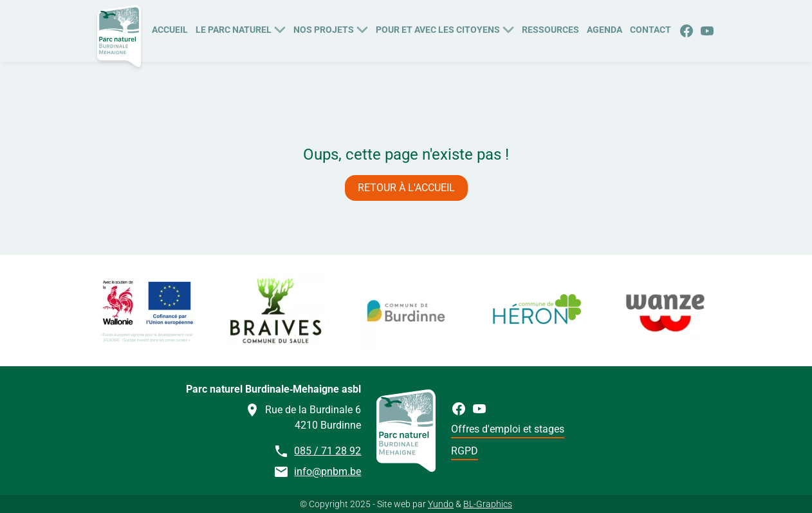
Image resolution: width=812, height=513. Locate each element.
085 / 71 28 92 (328, 451)
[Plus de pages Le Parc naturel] (280, 28)
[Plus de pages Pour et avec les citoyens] (508, 28)
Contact (651, 30)
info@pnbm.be (328, 471)
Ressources (550, 30)
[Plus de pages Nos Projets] (362, 28)
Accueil (170, 30)
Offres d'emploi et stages (508, 429)
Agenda (604, 30)
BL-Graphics (488, 504)
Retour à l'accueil (406, 188)
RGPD (465, 451)
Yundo (441, 504)
